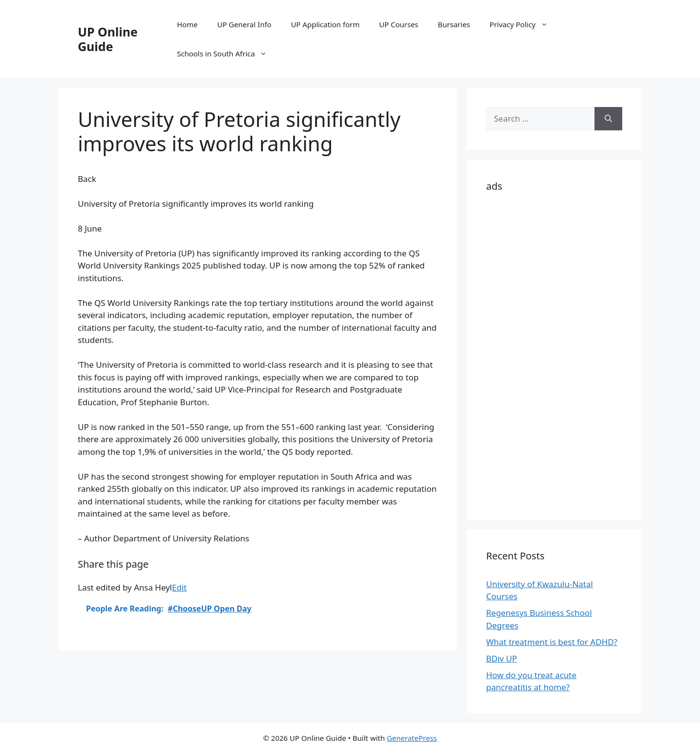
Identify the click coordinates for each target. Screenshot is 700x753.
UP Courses (399, 24)
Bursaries (454, 24)
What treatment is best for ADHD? (552, 642)
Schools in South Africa (227, 54)
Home (187, 24)
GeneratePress (412, 738)
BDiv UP (502, 658)
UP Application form (325, 24)
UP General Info (245, 24)
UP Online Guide (108, 39)
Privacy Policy (524, 24)
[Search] (608, 119)
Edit (179, 587)
